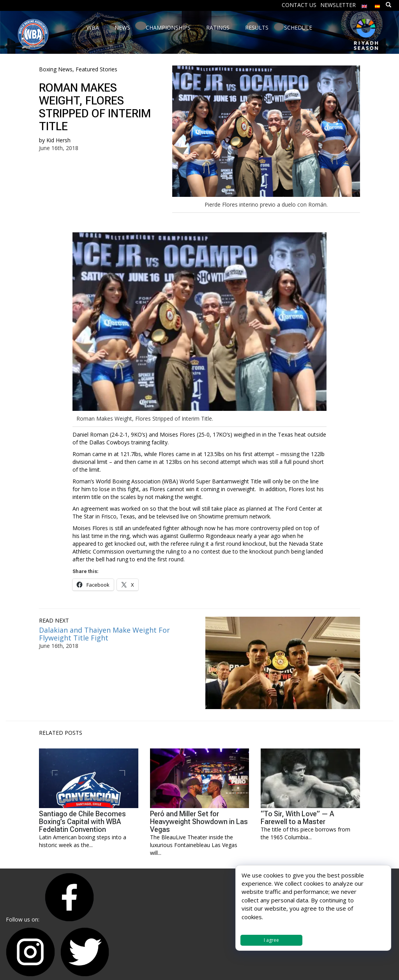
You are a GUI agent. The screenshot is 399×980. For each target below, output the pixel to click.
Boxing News (56, 69)
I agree (271, 940)
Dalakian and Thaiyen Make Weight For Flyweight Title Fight (104, 634)
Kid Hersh (58, 140)
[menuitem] (364, 4)
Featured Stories (96, 69)
